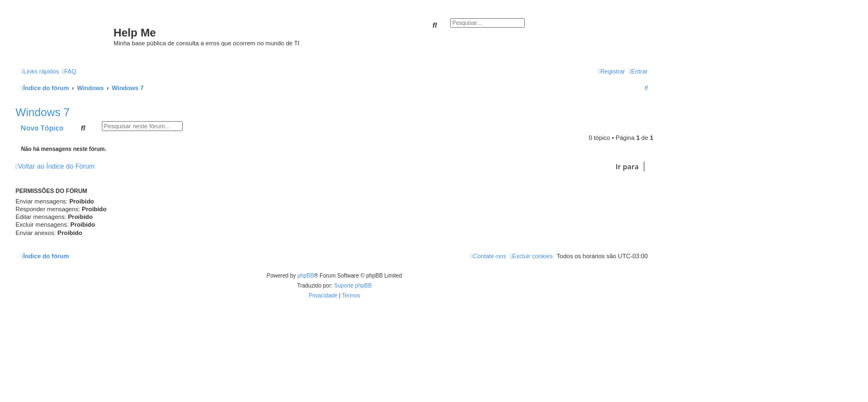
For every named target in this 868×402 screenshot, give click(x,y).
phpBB (306, 276)
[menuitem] (69, 71)
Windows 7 (43, 112)
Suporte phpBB (353, 286)
